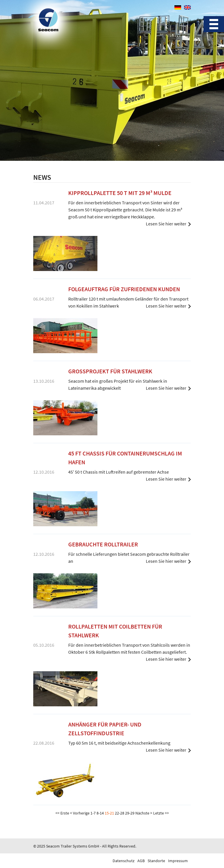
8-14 (100, 813)
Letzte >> (161, 813)
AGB (141, 861)
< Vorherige (80, 813)
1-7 (93, 813)
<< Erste (62, 813)
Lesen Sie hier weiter (166, 224)
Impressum (178, 861)
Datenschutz (124, 861)
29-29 (130, 813)
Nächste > (144, 813)
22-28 (120, 813)
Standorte (156, 861)
